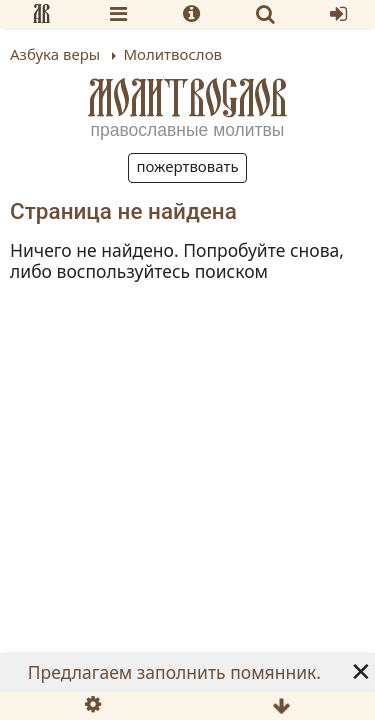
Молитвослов (188, 97)
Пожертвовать (187, 166)
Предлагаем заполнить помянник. (174, 672)
